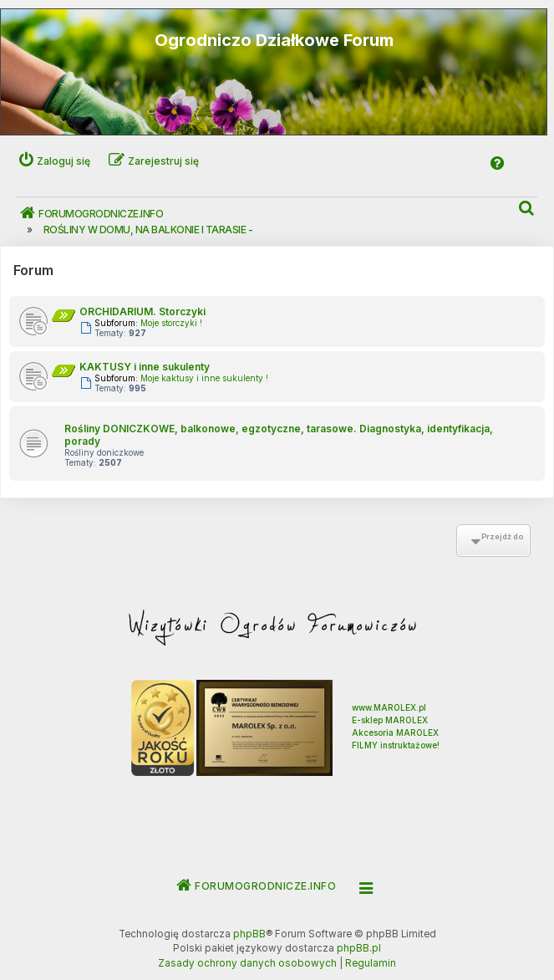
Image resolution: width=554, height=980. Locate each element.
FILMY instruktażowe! (396, 745)
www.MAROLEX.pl (389, 707)
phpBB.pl (359, 948)
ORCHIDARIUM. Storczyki (142, 311)
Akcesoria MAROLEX (395, 732)
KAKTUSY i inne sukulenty (145, 367)
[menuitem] (527, 209)
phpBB (249, 934)
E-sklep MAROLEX (390, 720)
